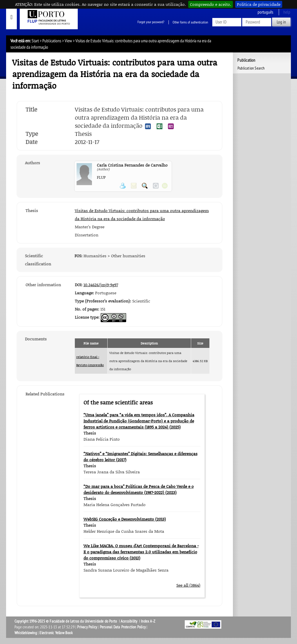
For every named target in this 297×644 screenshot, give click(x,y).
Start (35, 41)
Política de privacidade (259, 4)
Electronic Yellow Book (56, 633)
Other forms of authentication (190, 22)
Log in (281, 22)
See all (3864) (188, 585)
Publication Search (251, 68)
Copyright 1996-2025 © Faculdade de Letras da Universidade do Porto (66, 621)
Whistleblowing (26, 633)
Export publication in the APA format (148, 126)
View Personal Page (123, 186)
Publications (52, 41)
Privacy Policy (87, 627)
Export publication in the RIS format (171, 126)
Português (265, 12)
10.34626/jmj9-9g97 (101, 285)
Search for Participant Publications (145, 186)
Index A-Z (148, 621)
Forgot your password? (151, 22)
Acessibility (129, 621)
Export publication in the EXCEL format (160, 126)
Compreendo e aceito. (211, 4)
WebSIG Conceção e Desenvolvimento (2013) (125, 519)
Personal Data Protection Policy (123, 627)
